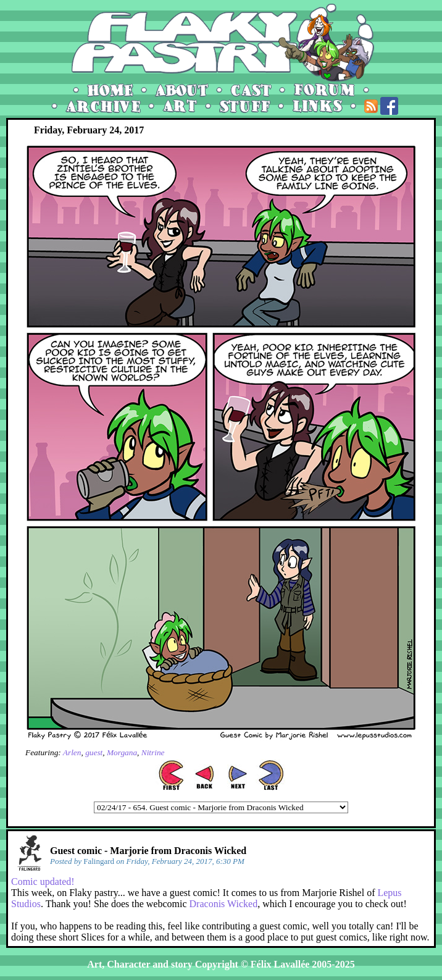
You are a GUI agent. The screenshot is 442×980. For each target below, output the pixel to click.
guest (94, 752)
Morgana (122, 752)
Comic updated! (43, 882)
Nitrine (153, 752)
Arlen (72, 752)
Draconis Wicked (224, 904)
